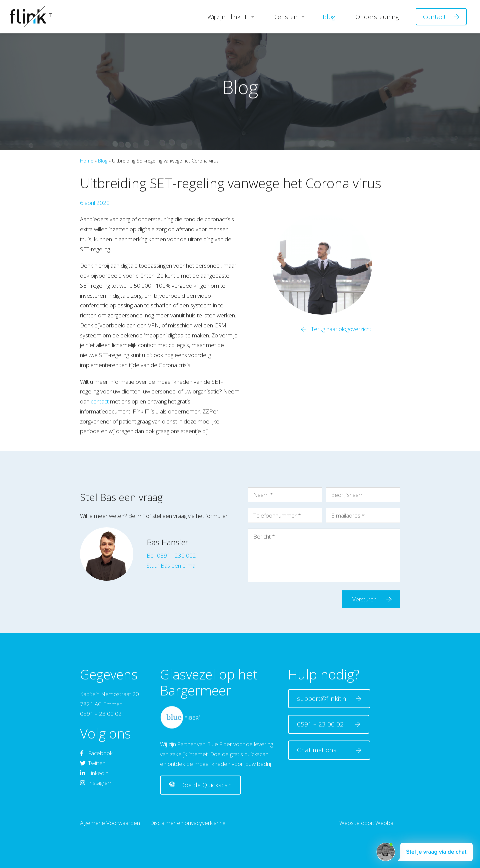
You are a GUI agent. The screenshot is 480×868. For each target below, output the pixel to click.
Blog (329, 17)
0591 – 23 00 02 (323, 724)
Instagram (96, 783)
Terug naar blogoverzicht (341, 329)
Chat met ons (323, 750)
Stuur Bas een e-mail (172, 565)
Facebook (96, 753)
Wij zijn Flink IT (227, 17)
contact (100, 401)
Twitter (92, 763)
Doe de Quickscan (200, 785)
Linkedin (94, 773)
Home (87, 161)
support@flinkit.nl (323, 698)
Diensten (285, 17)
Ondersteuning (377, 17)
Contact (434, 17)
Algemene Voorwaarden (110, 823)
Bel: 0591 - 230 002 (171, 555)
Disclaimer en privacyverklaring (188, 823)
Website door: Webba (366, 823)
